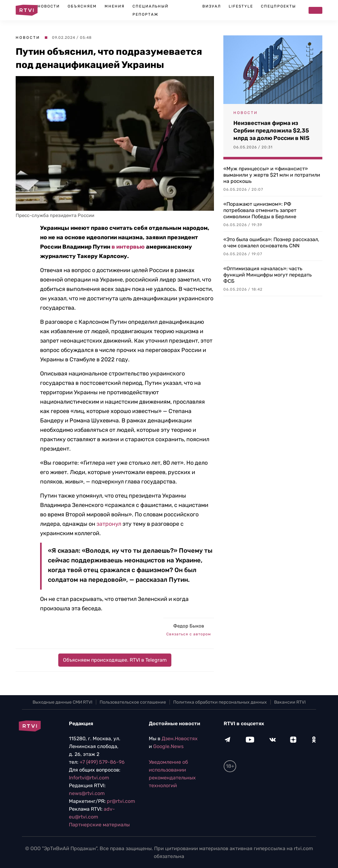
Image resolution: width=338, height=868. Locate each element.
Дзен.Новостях (180, 739)
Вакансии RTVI (290, 702)
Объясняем (82, 6)
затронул (109, 524)
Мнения (115, 6)
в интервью (128, 247)
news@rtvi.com (87, 793)
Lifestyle (241, 6)
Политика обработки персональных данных (220, 702)
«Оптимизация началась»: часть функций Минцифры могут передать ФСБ (268, 275)
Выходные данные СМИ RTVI (62, 702)
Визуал (212, 6)
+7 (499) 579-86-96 (102, 762)
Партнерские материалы (99, 825)
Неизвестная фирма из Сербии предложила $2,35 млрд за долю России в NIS (271, 131)
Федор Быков (189, 626)
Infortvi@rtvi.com (89, 778)
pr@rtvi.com (121, 801)
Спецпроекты (278, 6)
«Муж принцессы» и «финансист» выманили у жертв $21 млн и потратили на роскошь (272, 175)
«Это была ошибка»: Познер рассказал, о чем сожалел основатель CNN (271, 243)
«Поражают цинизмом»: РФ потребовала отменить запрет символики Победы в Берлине (260, 210)
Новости (49, 6)
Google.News (168, 746)
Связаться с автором (189, 634)
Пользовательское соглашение (133, 702)
